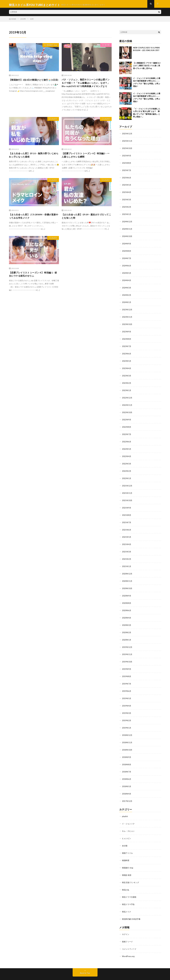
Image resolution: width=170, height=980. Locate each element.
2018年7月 (127, 762)
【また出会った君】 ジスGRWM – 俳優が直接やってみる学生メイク (34, 224)
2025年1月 (127, 215)
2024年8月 (127, 251)
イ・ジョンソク (129, 814)
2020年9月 (127, 589)
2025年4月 (127, 193)
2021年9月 (127, 503)
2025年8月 (127, 164)
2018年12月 (127, 726)
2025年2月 (127, 208)
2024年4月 (127, 280)
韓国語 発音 (127, 864)
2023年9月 (127, 330)
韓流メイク (127, 900)
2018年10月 (127, 741)
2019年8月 (127, 669)
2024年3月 (127, 287)
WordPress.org (129, 944)
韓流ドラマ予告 (129, 893)
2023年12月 (127, 308)
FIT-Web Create (53, 974)
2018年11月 (127, 734)
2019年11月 (127, 647)
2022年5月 (127, 445)
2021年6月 (127, 525)
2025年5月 (127, 186)
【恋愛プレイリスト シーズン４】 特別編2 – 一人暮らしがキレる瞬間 (86, 162)
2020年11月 (127, 575)
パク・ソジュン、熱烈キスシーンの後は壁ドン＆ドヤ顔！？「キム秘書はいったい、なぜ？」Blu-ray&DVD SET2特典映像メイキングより (86, 87)
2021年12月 (127, 481)
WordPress (78, 974)
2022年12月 (127, 395)
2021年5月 (127, 532)
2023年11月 (127, 316)
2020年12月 (127, 568)
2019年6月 (127, 683)
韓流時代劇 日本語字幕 (132, 907)
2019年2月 (127, 712)
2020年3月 (127, 618)
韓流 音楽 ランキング (131, 871)
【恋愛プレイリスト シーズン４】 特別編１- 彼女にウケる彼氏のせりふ (33, 283)
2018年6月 (127, 770)
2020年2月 (127, 625)
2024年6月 (127, 265)
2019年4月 (127, 698)
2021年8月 (127, 510)
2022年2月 (127, 467)
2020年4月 (127, 611)
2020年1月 (127, 633)
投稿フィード (128, 929)
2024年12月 (127, 222)
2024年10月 (127, 236)
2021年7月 (127, 517)
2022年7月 (127, 431)
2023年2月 (127, 380)
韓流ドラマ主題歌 (130, 886)
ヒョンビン (127, 828)
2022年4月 (127, 453)
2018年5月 (127, 777)
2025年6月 (127, 179)
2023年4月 (127, 366)
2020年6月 (127, 604)
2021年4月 (127, 539)
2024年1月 (127, 301)
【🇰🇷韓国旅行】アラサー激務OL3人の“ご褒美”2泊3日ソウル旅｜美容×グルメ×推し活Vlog (147, 68)
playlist (53, 126)
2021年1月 (127, 561)
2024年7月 (127, 258)
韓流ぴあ (126, 878)
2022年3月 (127, 460)
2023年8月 (127, 337)
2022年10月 (127, 409)
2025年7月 (127, 171)
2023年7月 (127, 344)
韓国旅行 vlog (51, 47)
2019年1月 (127, 719)
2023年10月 (127, 323)
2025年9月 (127, 157)
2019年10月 (127, 654)
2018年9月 (127, 748)
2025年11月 (127, 143)
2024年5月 (127, 272)
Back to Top (85, 961)
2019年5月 (127, 690)
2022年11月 (127, 402)
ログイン (126, 922)
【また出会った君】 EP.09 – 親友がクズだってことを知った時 (85, 224)
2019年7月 (127, 676)
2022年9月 (127, 416)
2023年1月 (127, 388)
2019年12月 (127, 640)
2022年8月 (127, 424)
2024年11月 (127, 229)
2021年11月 (127, 489)
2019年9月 (127, 661)
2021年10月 (127, 496)
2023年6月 (127, 352)
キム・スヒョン (129, 821)
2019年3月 (127, 705)
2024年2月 (127, 294)
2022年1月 (127, 474)
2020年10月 (127, 582)
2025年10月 (127, 150)
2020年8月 (127, 597)
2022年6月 (127, 438)
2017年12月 (127, 791)
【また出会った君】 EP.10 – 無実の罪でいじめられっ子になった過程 (33, 162)
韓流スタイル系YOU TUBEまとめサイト (43, 970)
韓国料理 (126, 850)
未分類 (106, 47)
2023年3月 (127, 373)
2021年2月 (127, 553)
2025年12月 (127, 135)
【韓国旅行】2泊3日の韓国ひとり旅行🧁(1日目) (34, 83)
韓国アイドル (128, 842)
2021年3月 (127, 546)
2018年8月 (127, 755)
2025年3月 (127, 200)
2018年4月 (127, 784)
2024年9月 (127, 244)
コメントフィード (130, 937)
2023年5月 (127, 359)
